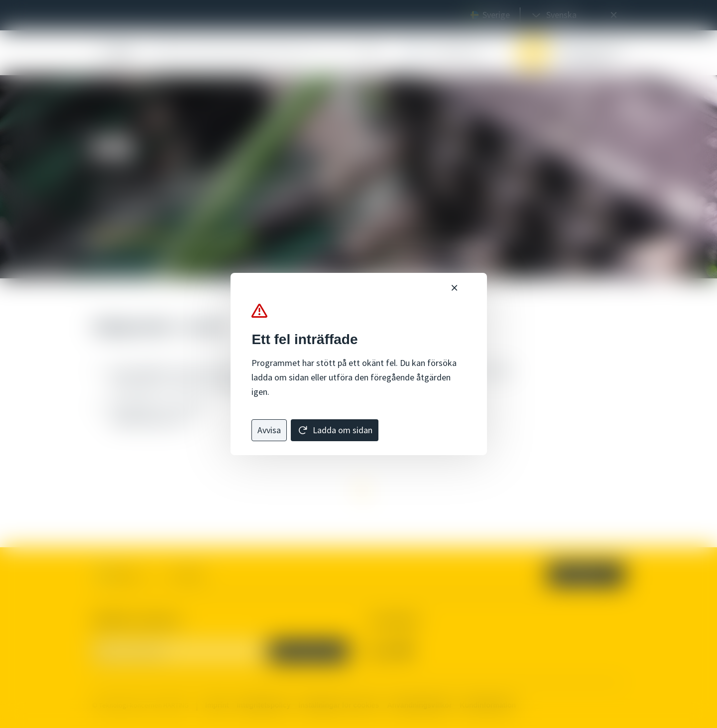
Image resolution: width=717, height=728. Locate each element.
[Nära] (454, 288)
